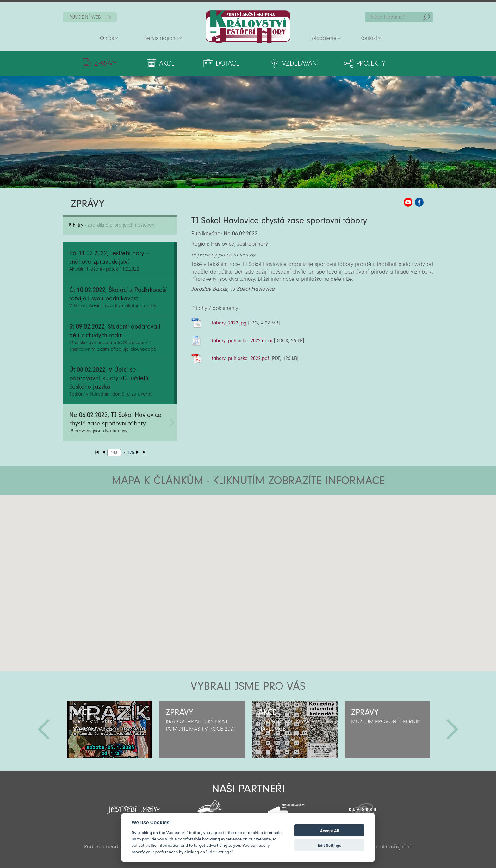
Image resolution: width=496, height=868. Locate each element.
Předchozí (44, 729)
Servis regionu (161, 38)
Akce (167, 63)
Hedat (426, 17)
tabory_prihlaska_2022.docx (242, 341)
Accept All (330, 831)
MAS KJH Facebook (419, 202)
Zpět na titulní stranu (248, 27)
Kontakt (369, 38)
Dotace (228, 63)
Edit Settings (329, 845)
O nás (107, 38)
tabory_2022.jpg (229, 323)
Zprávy (105, 63)
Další (452, 729)
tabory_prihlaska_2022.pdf (241, 358)
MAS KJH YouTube (408, 202)
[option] (109, 729)
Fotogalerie (323, 38)
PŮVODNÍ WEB (85, 17)
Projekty (371, 63)
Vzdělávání (300, 63)
